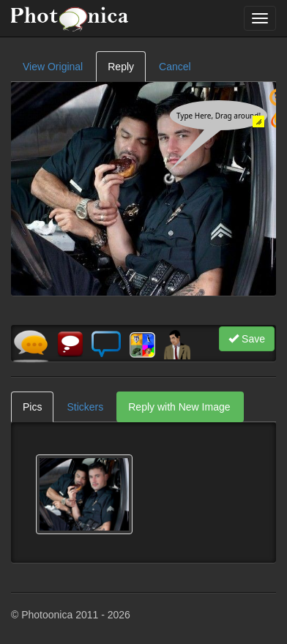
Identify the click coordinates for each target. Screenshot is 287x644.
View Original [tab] (53, 67)
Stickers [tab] (85, 407)
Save (247, 339)
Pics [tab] (32, 407)
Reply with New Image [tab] (179, 407)
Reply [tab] (121, 67)
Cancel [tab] (175, 67)
